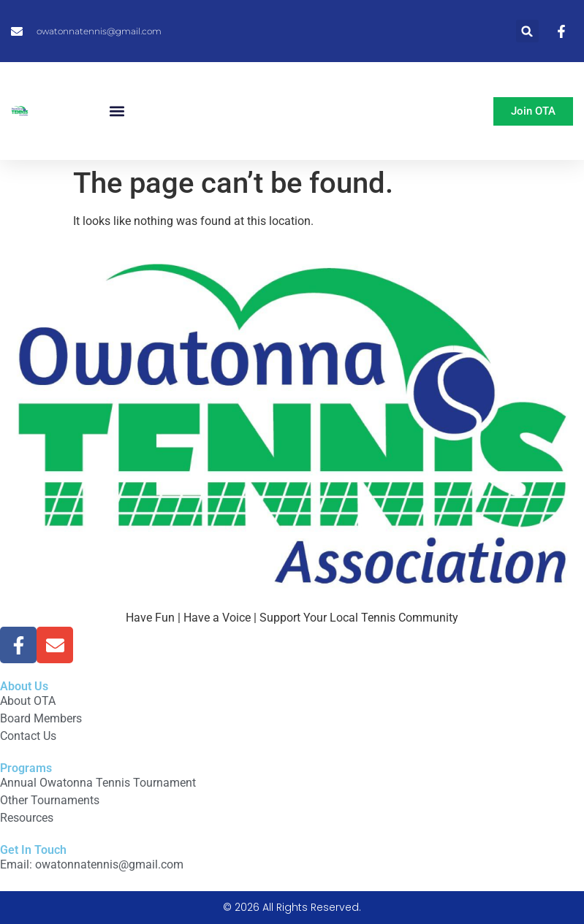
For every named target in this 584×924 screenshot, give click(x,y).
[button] (527, 31)
